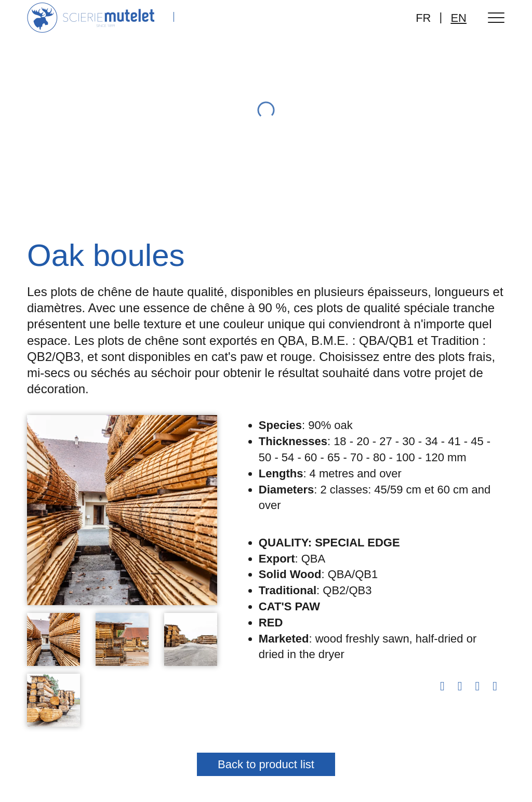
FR (423, 18)
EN (458, 18)
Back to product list (266, 764)
